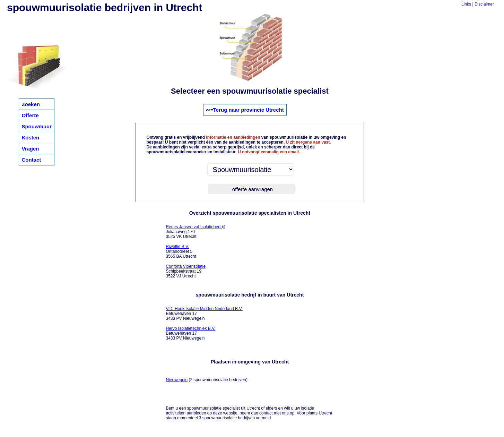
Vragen (30, 149)
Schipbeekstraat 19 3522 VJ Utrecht (186, 271)
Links (466, 4)
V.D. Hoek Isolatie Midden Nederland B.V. (204, 309)
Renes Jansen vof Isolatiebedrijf (195, 227)
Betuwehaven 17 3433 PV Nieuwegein (204, 314)
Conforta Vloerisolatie (186, 266)
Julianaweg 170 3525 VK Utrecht (195, 232)
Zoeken (31, 104)
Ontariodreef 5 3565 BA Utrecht (181, 251)
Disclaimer (484, 4)
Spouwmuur (37, 126)
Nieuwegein (177, 380)
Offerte (30, 115)
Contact (31, 160)
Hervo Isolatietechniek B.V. (190, 328)
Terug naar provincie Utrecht (249, 110)
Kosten (30, 138)
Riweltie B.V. (177, 247)
